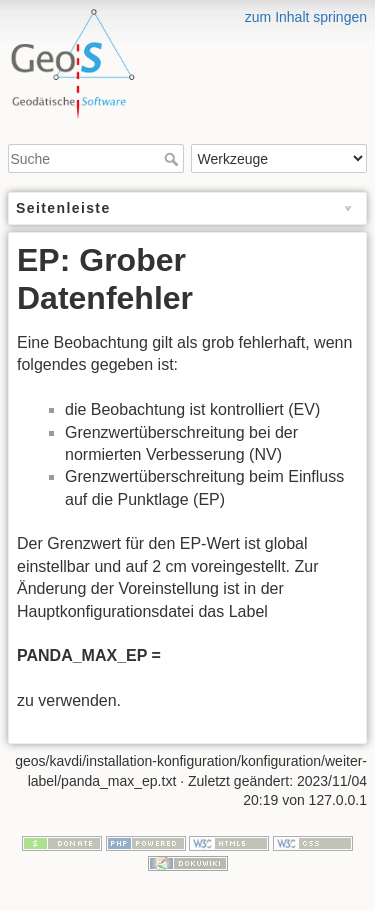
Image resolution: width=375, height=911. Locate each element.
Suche (173, 159)
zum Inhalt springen (306, 17)
